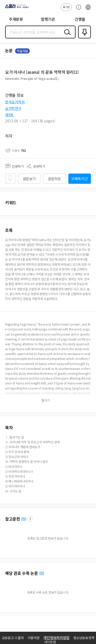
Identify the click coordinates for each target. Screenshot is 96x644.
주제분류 (16, 19)
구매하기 (77, 179)
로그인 (66, 7)
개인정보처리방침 (56, 638)
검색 (66, 36)
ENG (88, 10)
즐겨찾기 (83, 38)
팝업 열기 (30, 519)
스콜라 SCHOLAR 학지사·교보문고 (15, 8)
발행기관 (48, 19)
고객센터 (77, 10)
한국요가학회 (15, 102)
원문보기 (29, 179)
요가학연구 (13, 108)
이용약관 (34, 638)
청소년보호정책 (84, 638)
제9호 (9, 115)
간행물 (80, 19)
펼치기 (46, 400)
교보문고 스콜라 (13, 638)
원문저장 (54, 179)
